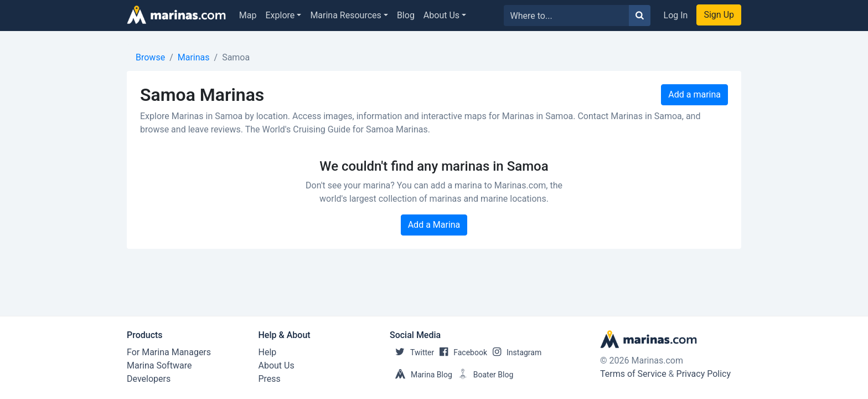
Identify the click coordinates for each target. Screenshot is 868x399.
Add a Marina (434, 225)
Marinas (194, 57)
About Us (441, 15)
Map (248, 15)
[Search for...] (567, 16)
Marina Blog (421, 375)
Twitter (412, 352)
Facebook (461, 352)
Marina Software (159, 365)
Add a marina (694, 94)
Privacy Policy (704, 374)
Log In (676, 15)
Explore (280, 15)
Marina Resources (345, 15)
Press (270, 379)
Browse (150, 57)
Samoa (236, 57)
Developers (149, 379)
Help (268, 352)
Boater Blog (483, 375)
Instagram (514, 352)
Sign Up (719, 15)
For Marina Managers (169, 352)
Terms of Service (633, 374)
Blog (406, 15)
